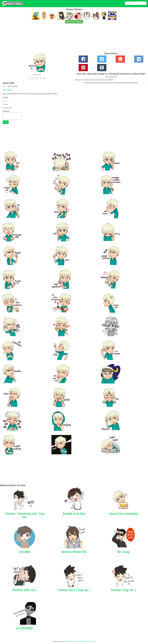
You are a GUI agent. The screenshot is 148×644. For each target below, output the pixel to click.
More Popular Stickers (74, 22)
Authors (82, 641)
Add (6, 122)
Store (86, 641)
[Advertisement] (57, 39)
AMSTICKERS (7, 90)
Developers (71, 641)
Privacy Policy (92, 641)
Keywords (77, 641)
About (66, 641)
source (5, 101)
